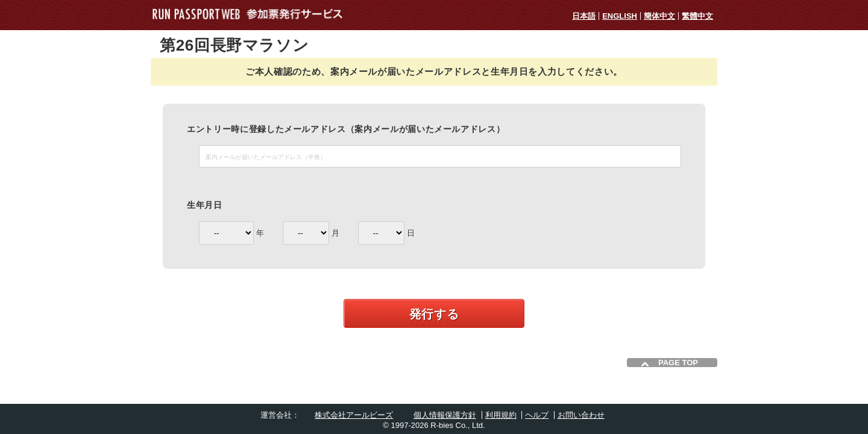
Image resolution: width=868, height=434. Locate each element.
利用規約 (501, 415)
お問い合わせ (581, 415)
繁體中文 (697, 16)
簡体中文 (659, 16)
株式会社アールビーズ (354, 415)
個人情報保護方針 (445, 415)
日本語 (584, 16)
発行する (434, 314)
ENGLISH (620, 16)
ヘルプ (537, 415)
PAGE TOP (678, 363)
